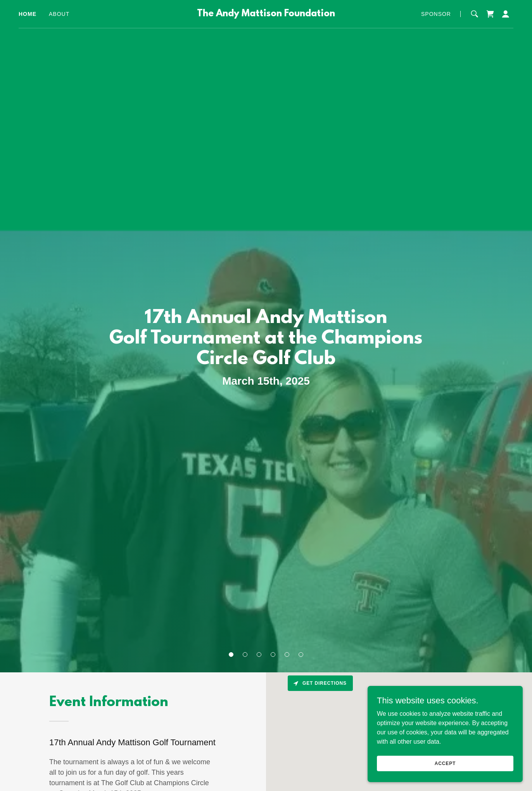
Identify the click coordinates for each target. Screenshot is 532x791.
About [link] (59, 14)
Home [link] (28, 14)
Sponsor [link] (436, 14)
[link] (266, 14)
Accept (445, 763)
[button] (231, 655)
